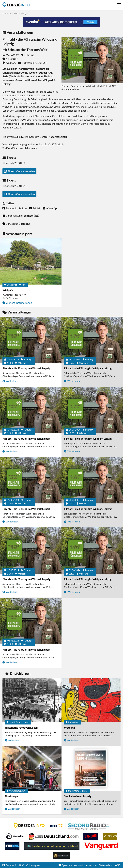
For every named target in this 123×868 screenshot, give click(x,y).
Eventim (56, 827)
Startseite (16, 5)
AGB (118, 865)
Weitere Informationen (19, 303)
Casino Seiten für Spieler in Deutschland (15, 836)
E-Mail (37, 208)
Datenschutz (106, 865)
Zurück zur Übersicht (18, 224)
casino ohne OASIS (101, 846)
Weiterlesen (12, 381)
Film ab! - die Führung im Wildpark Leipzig (26, 368)
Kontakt (78, 865)
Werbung (69, 728)
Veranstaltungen (21, 13)
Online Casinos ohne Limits (62, 856)
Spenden (67, 865)
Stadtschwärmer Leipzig (77, 796)
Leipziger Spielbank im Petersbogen (54, 836)
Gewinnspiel (12, 796)
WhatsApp (52, 208)
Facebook (11, 208)
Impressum (91, 865)
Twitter (23, 208)
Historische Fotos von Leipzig (22, 728)
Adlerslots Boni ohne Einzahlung (110, 836)
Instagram (35, 865)
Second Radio (89, 827)
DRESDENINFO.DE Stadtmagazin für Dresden (29, 825)
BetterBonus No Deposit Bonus (12, 846)
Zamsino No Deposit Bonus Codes (91, 836)
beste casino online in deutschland (52, 846)
